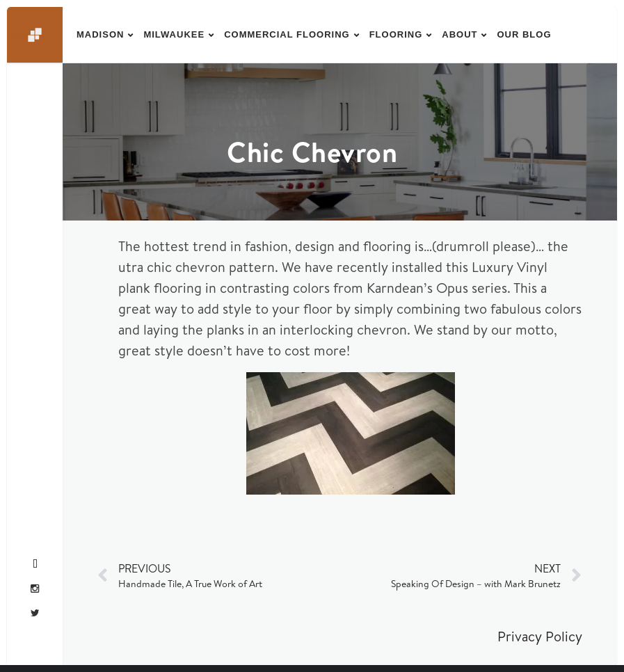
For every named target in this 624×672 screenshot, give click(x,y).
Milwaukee (174, 34)
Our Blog (524, 34)
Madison (100, 34)
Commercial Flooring (287, 34)
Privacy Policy (540, 636)
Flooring (396, 34)
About (459, 34)
